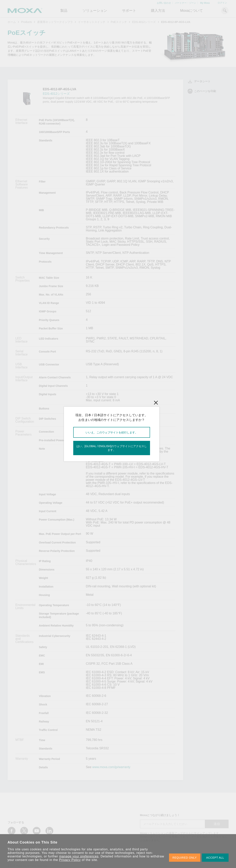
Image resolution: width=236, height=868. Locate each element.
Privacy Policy (70, 860)
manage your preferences (79, 856)
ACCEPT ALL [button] (215, 858)
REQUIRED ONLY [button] (185, 858)
